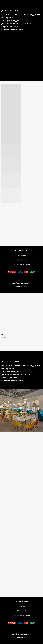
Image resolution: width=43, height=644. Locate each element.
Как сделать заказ (30, 282)
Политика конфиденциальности (16, 282)
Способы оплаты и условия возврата (21, 284)
